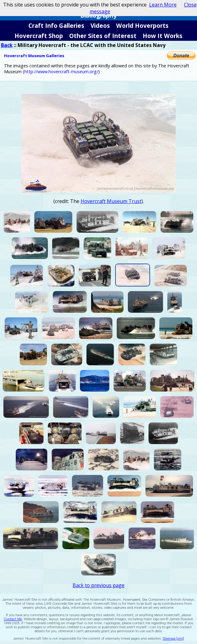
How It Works (163, 36)
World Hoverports (142, 25)
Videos (100, 25)
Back (7, 45)
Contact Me (13, 619)
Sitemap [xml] (173, 639)
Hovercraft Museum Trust (111, 201)
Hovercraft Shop (39, 36)
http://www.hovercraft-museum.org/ (61, 72)
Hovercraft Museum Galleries (34, 56)
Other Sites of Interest (103, 36)
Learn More (163, 5)
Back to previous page (98, 585)
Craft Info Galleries (56, 25)
